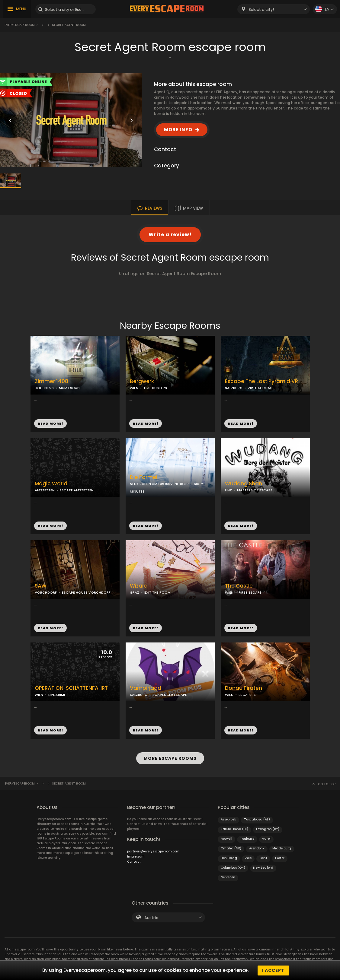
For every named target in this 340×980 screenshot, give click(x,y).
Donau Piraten (244, 688)
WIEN (134, 388)
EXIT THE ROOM (157, 592)
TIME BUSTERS (155, 388)
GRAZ (135, 592)
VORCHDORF (46, 592)
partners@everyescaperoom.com (153, 851)
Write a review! (170, 235)
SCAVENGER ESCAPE (170, 695)
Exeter (280, 858)
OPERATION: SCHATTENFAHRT (71, 688)
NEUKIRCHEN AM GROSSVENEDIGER (159, 484)
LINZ (228, 490)
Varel (266, 838)
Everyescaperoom (20, 25)
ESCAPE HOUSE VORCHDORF (86, 592)
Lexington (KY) (268, 829)
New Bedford (263, 867)
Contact (134, 861)
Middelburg (282, 848)
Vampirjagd (146, 688)
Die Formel (144, 477)
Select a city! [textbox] (261, 10)
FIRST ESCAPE (250, 592)
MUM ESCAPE (70, 388)
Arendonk (257, 848)
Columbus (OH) (233, 867)
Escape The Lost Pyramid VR (261, 381)
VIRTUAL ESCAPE (261, 388)
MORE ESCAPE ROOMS (170, 758)
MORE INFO (178, 130)
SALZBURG (234, 388)
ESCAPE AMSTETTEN (77, 490)
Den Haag (229, 858)
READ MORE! (50, 423)
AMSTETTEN (45, 490)
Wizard (139, 586)
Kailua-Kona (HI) (234, 829)
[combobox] (274, 9)
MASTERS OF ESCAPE (255, 490)
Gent (263, 858)
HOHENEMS (44, 388)
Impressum (136, 856)
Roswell (226, 838)
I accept (273, 970)
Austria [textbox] (151, 917)
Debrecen (228, 877)
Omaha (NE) (231, 848)
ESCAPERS (247, 695)
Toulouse (247, 838)
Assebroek (228, 819)
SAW (41, 586)
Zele (248, 858)
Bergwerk (142, 381)
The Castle (239, 586)
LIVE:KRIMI (57, 695)
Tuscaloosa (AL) (257, 819)
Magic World (51, 484)
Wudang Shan (244, 484)
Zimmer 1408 (51, 381)
